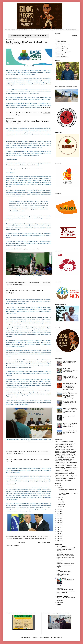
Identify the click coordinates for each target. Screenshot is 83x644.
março (60, 502)
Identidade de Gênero (29, 539)
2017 (58, 527)
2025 (58, 509)
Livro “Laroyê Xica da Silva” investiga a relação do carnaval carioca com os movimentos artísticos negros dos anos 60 (70, 386)
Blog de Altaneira (61, 578)
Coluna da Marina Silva (62, 57)
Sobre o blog (49, 30)
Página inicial (22, 543)
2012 (58, 538)
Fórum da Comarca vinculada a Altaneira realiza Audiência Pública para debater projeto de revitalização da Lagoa (70, 395)
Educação (18, 115)
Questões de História (71, 30)
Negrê (58, 570)
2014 (58, 534)
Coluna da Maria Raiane (63, 53)
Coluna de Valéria (61, 41)
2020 (58, 520)
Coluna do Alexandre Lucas (64, 51)
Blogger (60, 637)
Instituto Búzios (61, 553)
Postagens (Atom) (15, 545)
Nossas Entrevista (40, 30)
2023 (58, 514)
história (19, 453)
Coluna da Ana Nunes (62, 47)
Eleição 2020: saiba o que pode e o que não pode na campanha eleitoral (69, 402)
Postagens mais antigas (44, 543)
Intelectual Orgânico (62, 596)
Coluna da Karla (61, 43)
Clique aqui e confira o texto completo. (30, 249)
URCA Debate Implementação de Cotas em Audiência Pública (70, 370)
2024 (58, 512)
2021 (58, 518)
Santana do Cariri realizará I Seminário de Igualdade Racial (70, 432)
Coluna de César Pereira (63, 45)
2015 (58, 532)
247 (7, 476)
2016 (58, 529)
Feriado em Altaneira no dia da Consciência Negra (16, 30)
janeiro (60, 506)
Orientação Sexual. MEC (40, 539)
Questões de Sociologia (59, 30)
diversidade (15, 285)
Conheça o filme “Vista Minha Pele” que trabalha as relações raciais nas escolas (70, 378)
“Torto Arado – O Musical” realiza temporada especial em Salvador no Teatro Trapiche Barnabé (65, 573)
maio (60, 497)
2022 (58, 516)
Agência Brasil (46, 107)
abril (60, 500)
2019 (58, 523)
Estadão (8, 307)
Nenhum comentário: (34, 113)
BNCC (11, 115)
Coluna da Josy (61, 55)
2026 (58, 486)
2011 (58, 541)
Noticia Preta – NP (62, 546)
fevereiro (61, 504)
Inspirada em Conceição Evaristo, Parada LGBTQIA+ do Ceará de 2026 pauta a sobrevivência (66, 591)
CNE (14, 115)
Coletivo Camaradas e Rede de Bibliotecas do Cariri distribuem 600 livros (70, 425)
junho (60, 488)
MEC (23, 453)
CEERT (59, 605)
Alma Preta (60, 603)
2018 (58, 525)
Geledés (59, 562)
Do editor (31, 30)
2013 (58, 536)
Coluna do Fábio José (62, 49)
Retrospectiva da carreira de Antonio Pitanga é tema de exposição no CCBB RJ (65, 565)
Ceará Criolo (60, 588)
